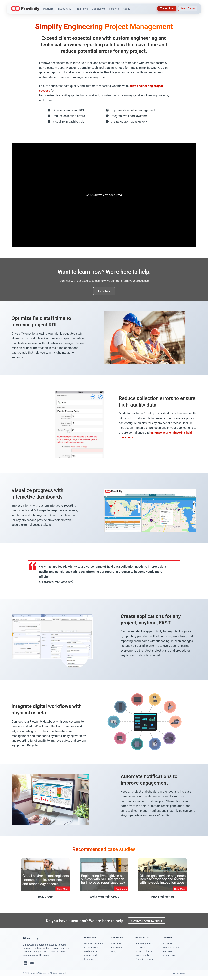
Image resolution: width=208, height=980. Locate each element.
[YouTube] (32, 965)
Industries (117, 946)
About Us (168, 946)
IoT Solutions (91, 950)
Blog (114, 953)
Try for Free (167, 9)
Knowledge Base (145, 946)
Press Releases (172, 950)
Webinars (141, 950)
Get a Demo (188, 9)
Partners (168, 953)
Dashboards (91, 953)
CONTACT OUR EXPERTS (148, 922)
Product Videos (92, 957)
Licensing (89, 961)
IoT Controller (143, 957)
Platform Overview (94, 946)
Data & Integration (146, 961)
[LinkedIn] (25, 965)
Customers (117, 950)
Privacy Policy (179, 976)
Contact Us (169, 957)
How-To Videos (144, 953)
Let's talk (104, 291)
